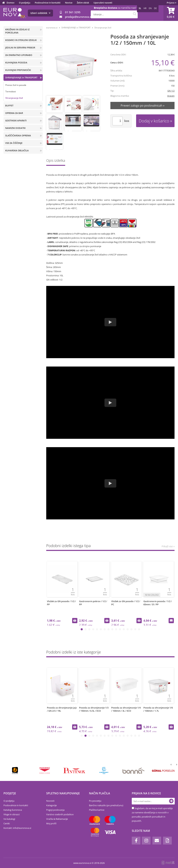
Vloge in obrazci (12, 814)
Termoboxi (11, 92)
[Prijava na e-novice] (171, 801)
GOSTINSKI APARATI (16, 120)
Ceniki (7, 823)
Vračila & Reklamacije (57, 819)
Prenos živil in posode (16, 85)
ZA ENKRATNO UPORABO (19, 55)
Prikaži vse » (168, 546)
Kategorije (51, 805)
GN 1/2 (171, 91)
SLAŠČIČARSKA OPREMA (18, 135)
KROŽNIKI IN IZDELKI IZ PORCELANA (17, 31)
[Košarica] (171, 13)
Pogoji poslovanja (55, 810)
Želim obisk (83, 3)
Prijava (171, 3)
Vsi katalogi (9, 819)
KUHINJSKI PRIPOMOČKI (18, 70)
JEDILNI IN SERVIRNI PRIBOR (20, 48)
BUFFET (9, 106)
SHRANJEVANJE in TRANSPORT (21, 77)
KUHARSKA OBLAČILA (17, 150)
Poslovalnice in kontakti (48, 3)
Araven (171, 96)
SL (140, 8)
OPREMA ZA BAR (14, 113)
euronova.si (52, 28)
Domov (11, 3)
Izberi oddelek (40, 13)
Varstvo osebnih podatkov (60, 814)
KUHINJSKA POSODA (16, 63)
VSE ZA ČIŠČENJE (14, 143)
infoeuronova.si (22, 828)
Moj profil (51, 823)
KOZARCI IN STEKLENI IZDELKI (21, 40)
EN (150, 8)
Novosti (50, 801)
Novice (69, 3)
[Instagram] (146, 841)
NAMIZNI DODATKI (15, 128)
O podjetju (25, 3)
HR (145, 8)
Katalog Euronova (13, 810)
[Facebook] (136, 841)
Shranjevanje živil (14, 98)
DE (155, 8)
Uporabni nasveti (103, 3)
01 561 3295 (73, 12)
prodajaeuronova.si (78, 17)
